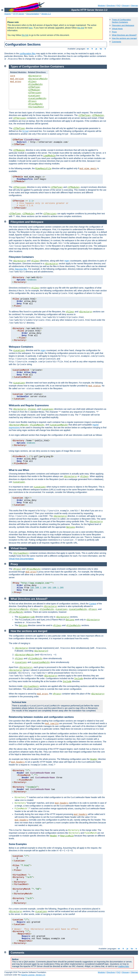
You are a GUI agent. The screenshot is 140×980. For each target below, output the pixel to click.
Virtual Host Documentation (21, 559)
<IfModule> (34, 90)
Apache (8, 14)
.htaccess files (21, 269)
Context (93, 604)
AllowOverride (27, 617)
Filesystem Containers (21, 257)
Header (94, 759)
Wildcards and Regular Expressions (29, 405)
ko (101, 49)
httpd (25, 131)
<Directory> (35, 76)
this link (81, 28)
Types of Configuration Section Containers (121, 21)
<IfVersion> (35, 93)
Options (71, 527)
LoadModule (49, 156)
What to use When (19, 470)
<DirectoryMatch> (38, 79)
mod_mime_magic (88, 169)
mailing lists (123, 966)
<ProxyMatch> (35, 104)
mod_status (94, 386)
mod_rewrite (52, 724)
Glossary (126, 6)
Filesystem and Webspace (123, 25)
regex (67, 261)
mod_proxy (16, 82)
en (88, 49)
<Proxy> (32, 101)
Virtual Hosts (117, 29)
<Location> (34, 96)
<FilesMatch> (35, 84)
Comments (116, 42)
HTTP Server (19, 14)
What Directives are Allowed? (124, 35)
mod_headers (18, 762)
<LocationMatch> (37, 98)
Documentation (33, 14)
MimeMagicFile (43, 169)
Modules (101, 6)
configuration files (27, 53)
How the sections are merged (124, 38)
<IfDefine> (34, 87)
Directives (111, 6)
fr (92, 49)
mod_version (17, 79)
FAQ (118, 6)
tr (105, 49)
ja (96, 49)
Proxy (114, 32)
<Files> (32, 82)
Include (79, 679)
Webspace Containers (21, 347)
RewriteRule (67, 836)
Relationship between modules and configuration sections (41, 717)
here (31, 28)
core (13, 76)
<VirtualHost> (36, 107)
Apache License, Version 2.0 (33, 975)
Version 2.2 (46, 14)
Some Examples (18, 844)
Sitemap (134, 6)
